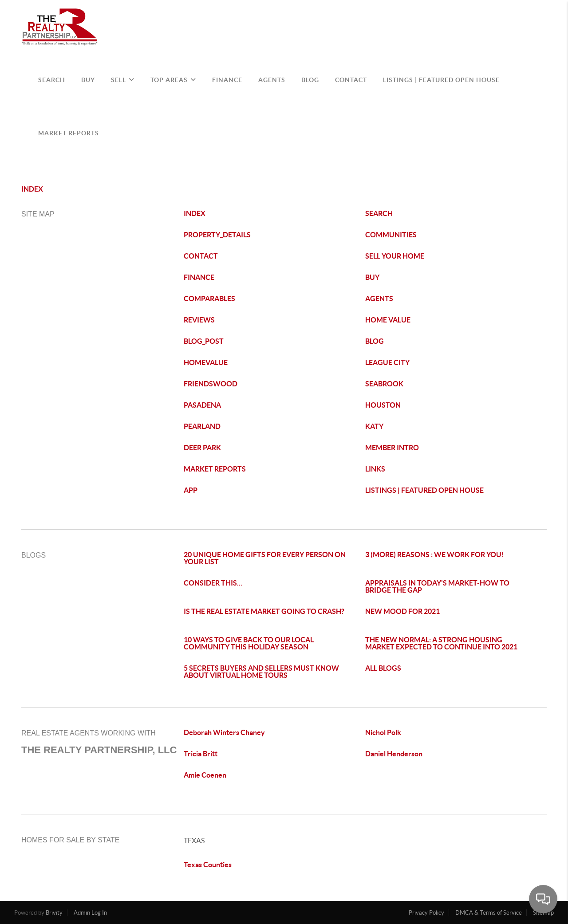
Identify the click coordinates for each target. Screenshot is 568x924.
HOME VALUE (388, 320)
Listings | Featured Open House (441, 80)
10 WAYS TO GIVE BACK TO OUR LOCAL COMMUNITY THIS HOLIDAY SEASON (249, 643)
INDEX (32, 189)
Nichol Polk (383, 732)
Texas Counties (208, 865)
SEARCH (52, 80)
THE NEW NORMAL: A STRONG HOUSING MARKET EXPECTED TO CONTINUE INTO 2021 (441, 643)
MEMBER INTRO (392, 448)
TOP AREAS (173, 80)
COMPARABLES (209, 299)
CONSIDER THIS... (213, 583)
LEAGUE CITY (387, 362)
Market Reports (69, 133)
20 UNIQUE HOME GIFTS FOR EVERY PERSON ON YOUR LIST (265, 558)
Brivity (54, 913)
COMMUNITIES (391, 235)
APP (191, 490)
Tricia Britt (201, 754)
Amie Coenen (205, 775)
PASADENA (202, 405)
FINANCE (227, 80)
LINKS (375, 469)
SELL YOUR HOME (395, 256)
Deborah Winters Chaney (224, 732)
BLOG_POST (204, 341)
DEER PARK (202, 448)
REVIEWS (199, 320)
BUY (88, 80)
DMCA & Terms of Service (489, 913)
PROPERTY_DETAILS (217, 235)
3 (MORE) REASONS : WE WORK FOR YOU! (435, 554)
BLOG (310, 80)
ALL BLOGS (383, 668)
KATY (374, 426)
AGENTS (272, 80)
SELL (123, 80)
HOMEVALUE (206, 362)
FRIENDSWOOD (211, 384)
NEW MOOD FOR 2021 (402, 611)
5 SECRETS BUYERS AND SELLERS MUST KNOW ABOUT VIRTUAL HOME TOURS (261, 672)
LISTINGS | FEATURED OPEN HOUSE (424, 490)
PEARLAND (202, 426)
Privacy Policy (426, 913)
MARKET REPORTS (215, 469)
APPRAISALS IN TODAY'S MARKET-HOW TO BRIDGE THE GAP (437, 586)
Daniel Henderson (394, 754)
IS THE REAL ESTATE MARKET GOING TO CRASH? (264, 611)
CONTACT (351, 80)
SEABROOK (384, 384)
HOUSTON (383, 405)
